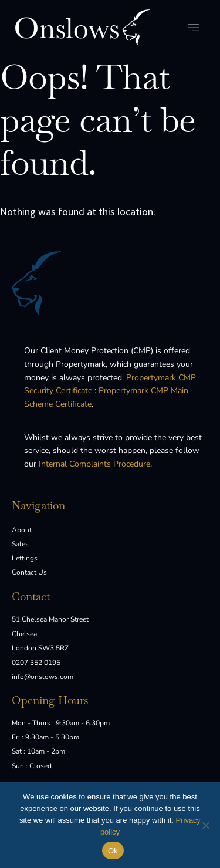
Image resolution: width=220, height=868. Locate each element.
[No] (205, 825)
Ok (113, 851)
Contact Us (29, 572)
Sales (20, 544)
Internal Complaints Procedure (94, 464)
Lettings (25, 558)
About (22, 530)
